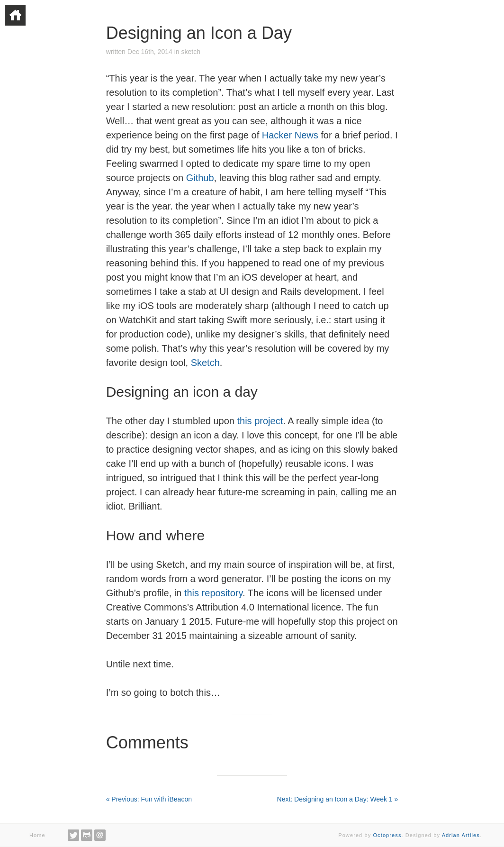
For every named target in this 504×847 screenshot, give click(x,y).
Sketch (205, 363)
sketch (190, 52)
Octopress (387, 835)
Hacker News (290, 135)
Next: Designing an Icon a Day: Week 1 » (338, 799)
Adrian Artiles (461, 835)
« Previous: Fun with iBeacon (149, 799)
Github (200, 178)
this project (260, 421)
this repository (213, 593)
